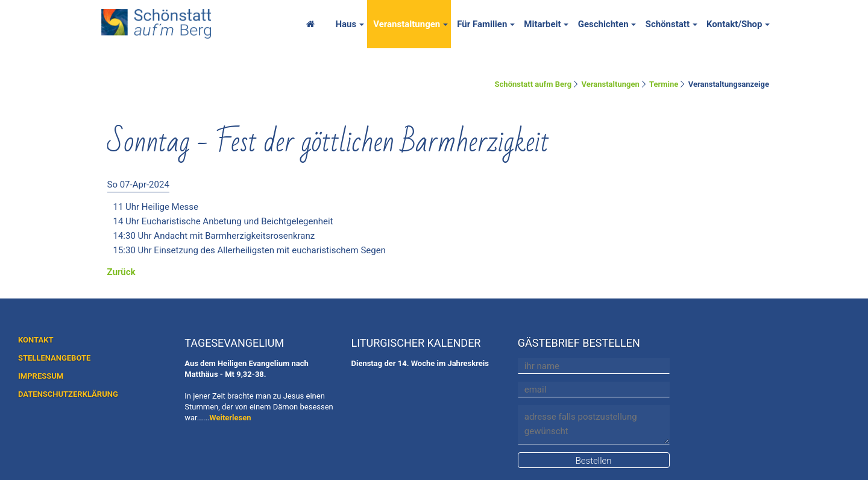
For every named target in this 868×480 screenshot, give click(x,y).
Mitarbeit (542, 24)
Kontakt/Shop (734, 24)
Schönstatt (668, 24)
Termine (664, 84)
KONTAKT (36, 340)
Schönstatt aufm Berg (533, 84)
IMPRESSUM (41, 376)
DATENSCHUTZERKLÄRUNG (68, 394)
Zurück (121, 272)
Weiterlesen (230, 418)
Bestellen (594, 461)
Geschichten (603, 24)
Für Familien (482, 24)
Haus (346, 24)
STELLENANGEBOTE (54, 358)
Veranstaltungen (407, 24)
